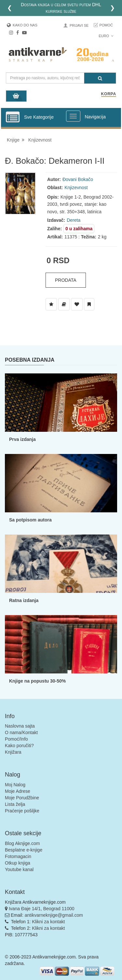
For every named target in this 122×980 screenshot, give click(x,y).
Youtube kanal (19, 869)
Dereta (74, 220)
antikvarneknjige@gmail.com (54, 915)
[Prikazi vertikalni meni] (13, 117)
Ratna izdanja (24, 600)
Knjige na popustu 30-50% (37, 681)
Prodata (66, 280)
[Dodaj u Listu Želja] (51, 304)
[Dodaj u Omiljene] (77, 304)
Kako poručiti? (19, 746)
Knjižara (13, 752)
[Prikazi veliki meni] (73, 116)
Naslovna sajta (20, 726)
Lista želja (15, 804)
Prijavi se (79, 25)
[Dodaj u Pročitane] (89, 304)
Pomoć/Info (16, 739)
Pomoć (106, 25)
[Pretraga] (100, 78)
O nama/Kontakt (21, 732)
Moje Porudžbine (22, 798)
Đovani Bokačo (78, 179)
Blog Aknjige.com (22, 843)
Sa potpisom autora (30, 520)
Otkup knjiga (18, 863)
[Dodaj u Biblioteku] (64, 304)
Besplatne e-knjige (24, 850)
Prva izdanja (22, 439)
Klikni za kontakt (48, 922)
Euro (106, 36)
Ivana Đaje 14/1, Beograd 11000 (42, 909)
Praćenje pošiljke (22, 811)
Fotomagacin (18, 856)
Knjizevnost (40, 140)
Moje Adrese (18, 791)
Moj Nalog (15, 785)
